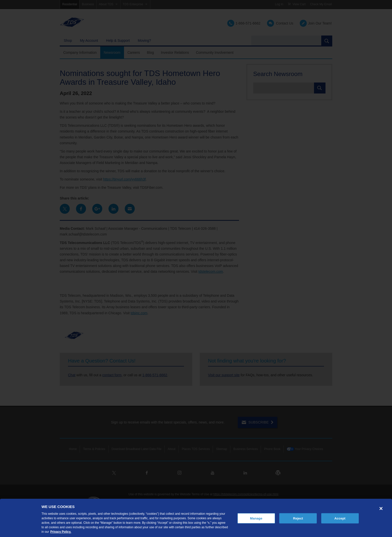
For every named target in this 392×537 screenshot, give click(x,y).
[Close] (381, 508)
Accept (340, 518)
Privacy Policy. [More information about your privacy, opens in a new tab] (61, 532)
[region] (196, 518)
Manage (256, 518)
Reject (298, 518)
